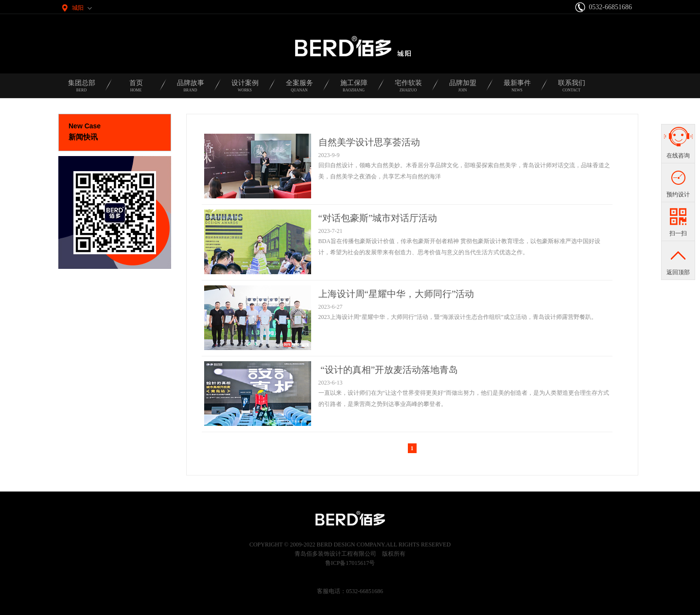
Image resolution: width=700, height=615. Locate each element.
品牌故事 (191, 89)
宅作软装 (408, 89)
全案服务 (299, 89)
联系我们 (572, 89)
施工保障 (354, 89)
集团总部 (82, 89)
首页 (136, 89)
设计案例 (245, 89)
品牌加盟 (463, 89)
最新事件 (517, 89)
